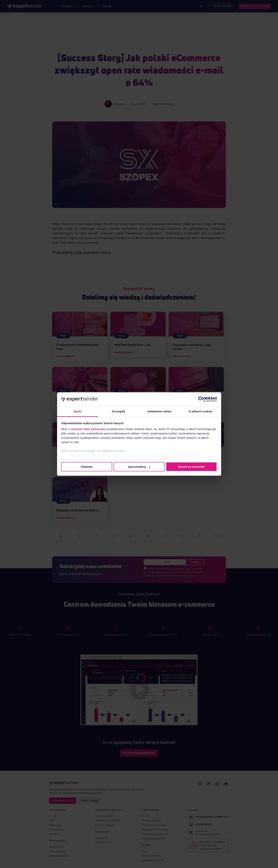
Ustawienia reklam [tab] (160, 411)
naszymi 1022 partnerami (88, 429)
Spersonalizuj (139, 467)
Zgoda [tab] (77, 411)
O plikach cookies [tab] (200, 411)
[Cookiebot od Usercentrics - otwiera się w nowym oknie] (201, 399)
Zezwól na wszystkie (191, 467)
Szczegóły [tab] (118, 411)
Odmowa (86, 467)
